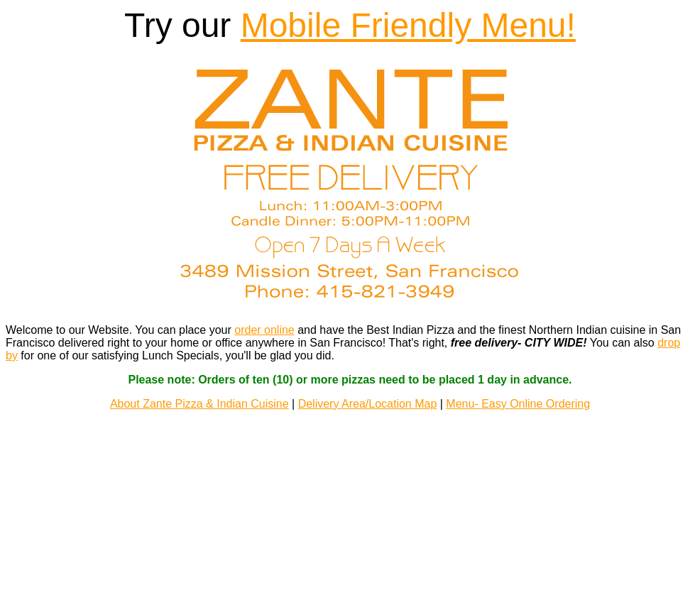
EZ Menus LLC (350, 564)
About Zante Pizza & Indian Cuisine (199, 395)
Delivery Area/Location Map (368, 395)
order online (264, 321)
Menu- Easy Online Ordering (518, 395)
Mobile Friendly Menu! (408, 25)
